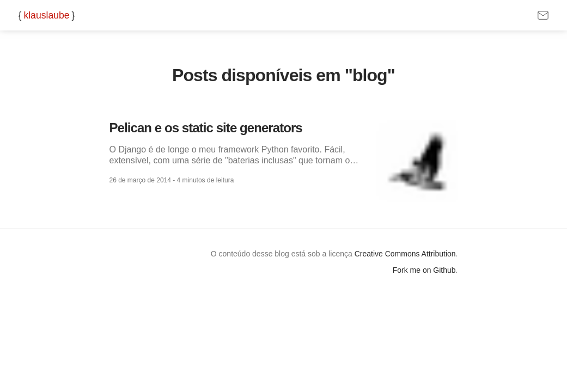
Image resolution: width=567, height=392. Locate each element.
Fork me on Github (424, 270)
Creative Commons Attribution (405, 254)
